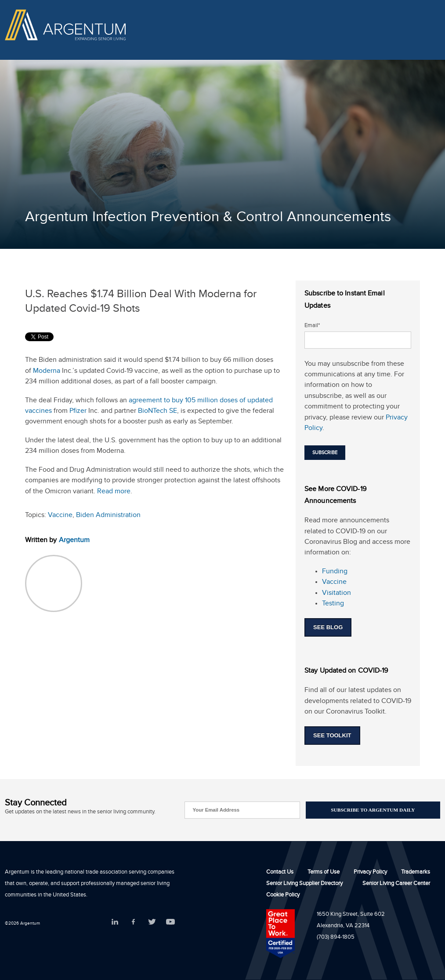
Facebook (133, 922)
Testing (333, 604)
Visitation (336, 594)
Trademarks (416, 873)
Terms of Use (324, 873)
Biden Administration (108, 516)
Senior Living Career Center (396, 884)
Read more (114, 492)
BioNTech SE (157, 412)
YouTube (170, 922)
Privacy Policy (370, 873)
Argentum (74, 541)
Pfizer (78, 412)
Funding (335, 572)
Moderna (47, 372)
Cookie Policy (283, 896)
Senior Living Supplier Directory (304, 884)
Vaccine (60, 516)
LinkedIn (115, 922)
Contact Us (280, 873)
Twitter (152, 922)
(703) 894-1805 (336, 938)
